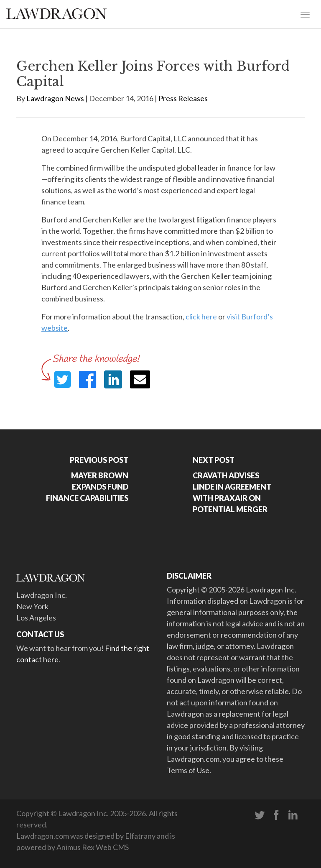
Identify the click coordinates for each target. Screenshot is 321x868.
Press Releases (183, 98)
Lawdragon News (55, 98)
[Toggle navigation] (305, 14)
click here (201, 317)
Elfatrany (140, 836)
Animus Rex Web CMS (93, 847)
